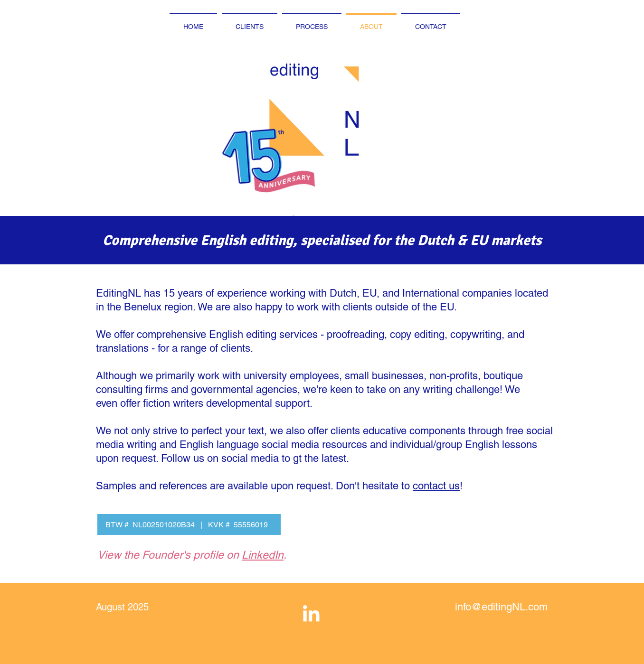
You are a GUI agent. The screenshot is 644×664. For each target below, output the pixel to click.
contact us (436, 486)
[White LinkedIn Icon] (311, 613)
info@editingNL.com (501, 607)
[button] (290, 162)
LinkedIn (263, 555)
